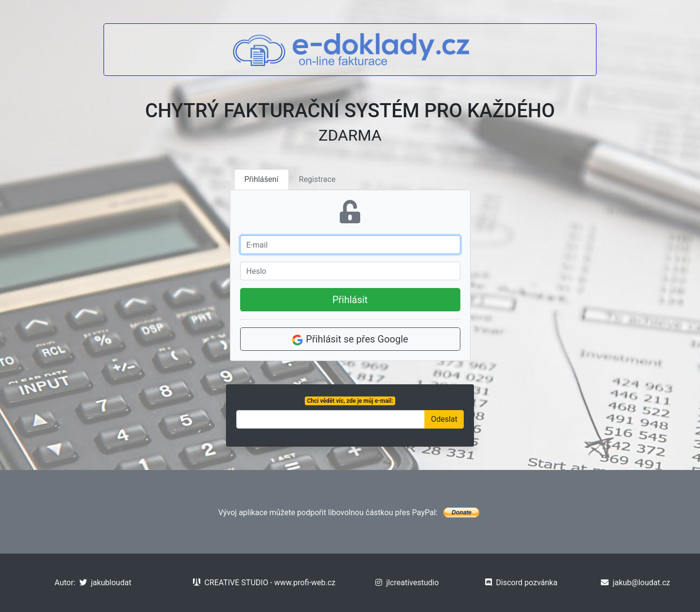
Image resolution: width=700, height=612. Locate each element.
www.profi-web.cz (305, 583)
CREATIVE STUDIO (230, 583)
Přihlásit (350, 300)
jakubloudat (105, 583)
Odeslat (444, 419)
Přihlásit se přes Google (350, 340)
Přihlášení (262, 179)
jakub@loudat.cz (635, 583)
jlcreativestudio (407, 583)
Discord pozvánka (521, 583)
